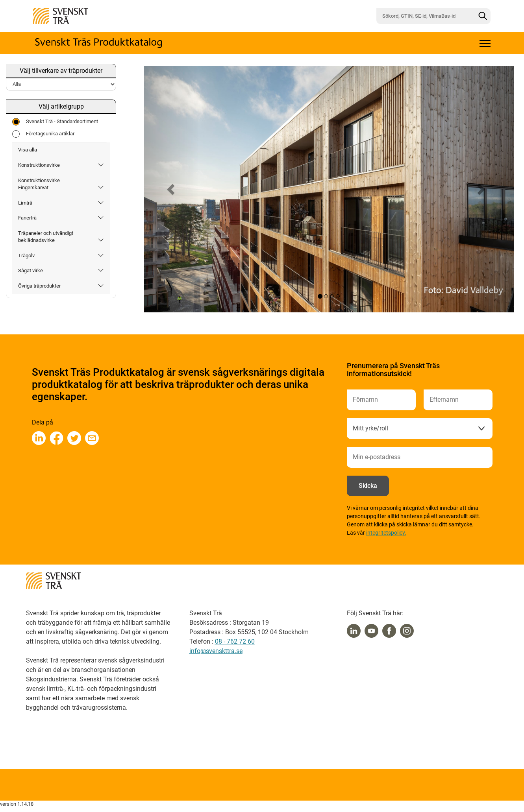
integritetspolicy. (386, 533)
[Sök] (483, 16)
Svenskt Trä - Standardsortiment (55, 122)
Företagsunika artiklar (43, 134)
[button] (171, 189)
